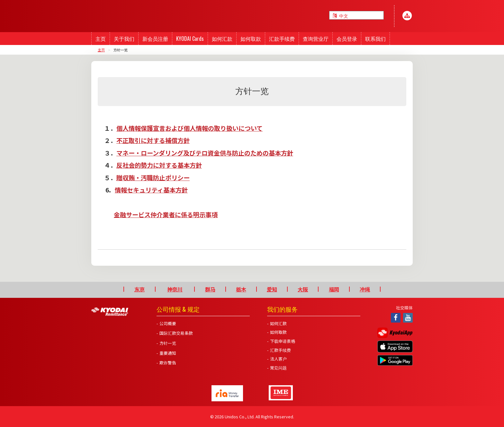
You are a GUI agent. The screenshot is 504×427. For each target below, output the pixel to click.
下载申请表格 (283, 341)
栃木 (241, 289)
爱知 (272, 289)
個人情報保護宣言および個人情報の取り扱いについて (189, 128)
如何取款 (278, 332)
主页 (101, 50)
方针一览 (168, 343)
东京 (139, 289)
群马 (210, 289)
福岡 (334, 289)
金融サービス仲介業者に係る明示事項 (166, 215)
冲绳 (365, 289)
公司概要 (168, 323)
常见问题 (278, 368)
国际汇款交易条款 (176, 333)
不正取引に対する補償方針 (153, 140)
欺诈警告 (168, 363)
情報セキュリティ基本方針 (151, 190)
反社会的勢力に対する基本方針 (159, 165)
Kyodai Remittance (110, 312)
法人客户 (278, 359)
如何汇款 (278, 323)
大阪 (303, 289)
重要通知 (168, 353)
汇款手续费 (280, 350)
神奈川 (175, 289)
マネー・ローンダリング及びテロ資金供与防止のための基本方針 (205, 153)
